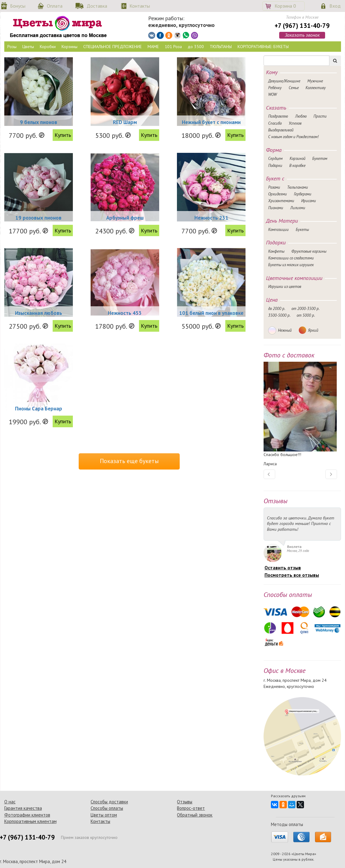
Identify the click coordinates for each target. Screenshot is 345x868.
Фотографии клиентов (27, 815)
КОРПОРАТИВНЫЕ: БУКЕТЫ (263, 47)
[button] (269, 474)
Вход (335, 6)
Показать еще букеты (129, 461)
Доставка (97, 6)
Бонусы (18, 6)
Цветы (28, 47)
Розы (12, 47)
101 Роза (173, 47)
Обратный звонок (195, 815)
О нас (10, 802)
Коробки (48, 47)
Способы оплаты (107, 808)
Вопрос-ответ (191, 808)
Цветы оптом (104, 815)
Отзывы (185, 802)
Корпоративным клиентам (30, 821)
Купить (63, 135)
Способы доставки (109, 802)
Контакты (140, 6)
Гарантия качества (23, 808)
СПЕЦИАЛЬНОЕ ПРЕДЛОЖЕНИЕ (112, 47)
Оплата (55, 6)
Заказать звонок (302, 35)
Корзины (69, 47)
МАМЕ (153, 47)
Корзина (285, 6)
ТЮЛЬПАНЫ (221, 47)
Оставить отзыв (283, 568)
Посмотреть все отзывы (292, 575)
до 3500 (196, 47)
